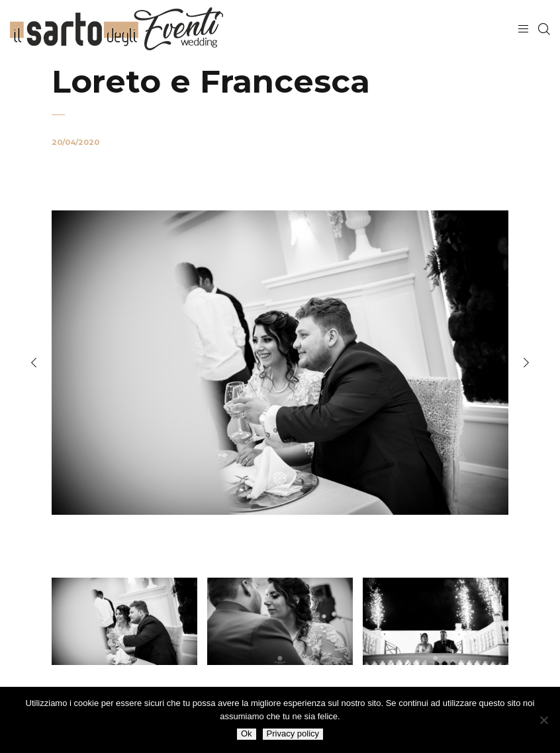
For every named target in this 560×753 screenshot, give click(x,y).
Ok (247, 733)
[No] (543, 720)
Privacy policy (293, 733)
